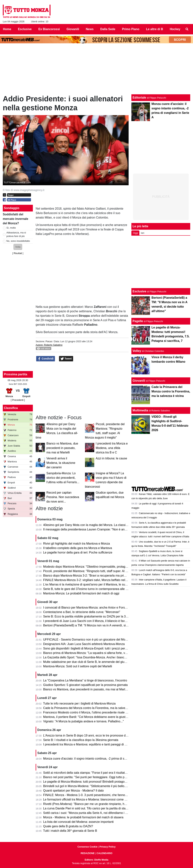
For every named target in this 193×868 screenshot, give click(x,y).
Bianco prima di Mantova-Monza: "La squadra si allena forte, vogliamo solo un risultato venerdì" (106, 653)
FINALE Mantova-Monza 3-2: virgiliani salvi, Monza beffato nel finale (88, 580)
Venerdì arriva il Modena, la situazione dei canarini (61, 463)
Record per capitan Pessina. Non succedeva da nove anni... (63, 497)
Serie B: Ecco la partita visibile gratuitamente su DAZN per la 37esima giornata (95, 616)
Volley (137, 351)
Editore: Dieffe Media (96, 860)
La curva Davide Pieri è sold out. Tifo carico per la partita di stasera (87, 808)
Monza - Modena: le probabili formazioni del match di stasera (83, 817)
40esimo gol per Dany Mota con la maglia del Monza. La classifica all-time (92, 525)
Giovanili (139, 381)
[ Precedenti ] (18, 400)
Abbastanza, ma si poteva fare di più (16, 234)
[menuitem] (187, 29)
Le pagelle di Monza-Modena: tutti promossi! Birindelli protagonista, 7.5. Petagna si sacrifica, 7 (105, 782)
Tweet (66, 359)
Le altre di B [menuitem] (155, 29)
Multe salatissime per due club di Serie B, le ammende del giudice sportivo (92, 662)
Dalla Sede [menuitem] (108, 29)
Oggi (135, 233)
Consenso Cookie (87, 847)
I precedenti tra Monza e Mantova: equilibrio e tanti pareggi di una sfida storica (95, 744)
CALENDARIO (104, 853)
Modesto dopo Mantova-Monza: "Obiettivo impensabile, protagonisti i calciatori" (95, 567)
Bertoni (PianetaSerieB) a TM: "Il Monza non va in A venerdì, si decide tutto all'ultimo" (99, 625)
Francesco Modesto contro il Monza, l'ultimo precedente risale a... (86, 712)
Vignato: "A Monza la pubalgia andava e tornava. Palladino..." (84, 721)
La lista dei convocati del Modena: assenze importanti (78, 822)
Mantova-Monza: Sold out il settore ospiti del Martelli (78, 666)
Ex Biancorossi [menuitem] (49, 29)
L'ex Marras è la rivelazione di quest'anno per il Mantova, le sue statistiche (92, 584)
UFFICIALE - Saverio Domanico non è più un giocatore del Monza (87, 640)
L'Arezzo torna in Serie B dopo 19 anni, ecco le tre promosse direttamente (92, 735)
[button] (18, 247)
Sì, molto (11, 228)
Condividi (46, 359)
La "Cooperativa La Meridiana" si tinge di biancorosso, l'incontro (85, 680)
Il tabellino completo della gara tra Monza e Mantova (78, 548)
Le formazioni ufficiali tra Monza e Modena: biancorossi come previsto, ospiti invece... (99, 799)
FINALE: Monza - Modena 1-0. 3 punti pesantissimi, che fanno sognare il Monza (96, 795)
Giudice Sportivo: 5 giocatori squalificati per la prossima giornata (85, 685)
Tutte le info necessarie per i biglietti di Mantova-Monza (79, 703)
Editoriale (139, 98)
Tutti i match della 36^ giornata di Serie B (70, 831)
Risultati (18, 253)
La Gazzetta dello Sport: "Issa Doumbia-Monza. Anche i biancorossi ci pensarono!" (98, 657)
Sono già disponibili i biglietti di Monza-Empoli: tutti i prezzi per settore (89, 648)
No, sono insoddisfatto (18, 241)
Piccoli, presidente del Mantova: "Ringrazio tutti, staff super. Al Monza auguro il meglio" (100, 571)
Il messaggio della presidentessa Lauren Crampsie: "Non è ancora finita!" (91, 529)
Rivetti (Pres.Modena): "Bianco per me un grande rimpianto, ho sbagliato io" (93, 804)
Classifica (11, 408)
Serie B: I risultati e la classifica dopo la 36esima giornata (81, 740)
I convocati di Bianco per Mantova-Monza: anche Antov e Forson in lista (90, 608)
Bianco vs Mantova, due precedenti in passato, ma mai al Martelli (62, 448)
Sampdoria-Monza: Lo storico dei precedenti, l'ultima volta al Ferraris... (63, 478)
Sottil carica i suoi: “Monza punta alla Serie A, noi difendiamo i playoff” (89, 813)
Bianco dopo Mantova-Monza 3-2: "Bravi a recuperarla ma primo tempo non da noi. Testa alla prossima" (112, 576)
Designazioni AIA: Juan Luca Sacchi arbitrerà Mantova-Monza (84, 644)
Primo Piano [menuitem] (131, 29)
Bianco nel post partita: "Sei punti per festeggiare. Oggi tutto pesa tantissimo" (94, 777)
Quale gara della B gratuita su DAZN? (68, 826)
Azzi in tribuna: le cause (111, 458)
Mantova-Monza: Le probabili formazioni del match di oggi (81, 593)
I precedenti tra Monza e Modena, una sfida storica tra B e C (112, 448)
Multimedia (140, 410)
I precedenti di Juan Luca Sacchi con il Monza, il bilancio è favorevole (89, 621)
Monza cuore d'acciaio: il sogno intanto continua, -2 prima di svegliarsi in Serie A (96, 759)
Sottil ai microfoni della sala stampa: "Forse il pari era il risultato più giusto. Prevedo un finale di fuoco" (110, 773)
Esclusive (139, 291)
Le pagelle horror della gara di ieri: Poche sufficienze (78, 552)
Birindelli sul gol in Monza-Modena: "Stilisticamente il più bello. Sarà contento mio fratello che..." (106, 786)
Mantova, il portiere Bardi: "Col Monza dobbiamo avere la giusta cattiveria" (92, 717)
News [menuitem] (90, 29)
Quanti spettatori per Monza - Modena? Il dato (73, 791)
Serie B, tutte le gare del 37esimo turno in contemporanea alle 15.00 (88, 589)
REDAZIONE (87, 853)
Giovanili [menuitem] (73, 29)
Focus (49, 341)
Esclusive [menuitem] (25, 29)
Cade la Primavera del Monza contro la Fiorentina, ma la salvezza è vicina (92, 708)
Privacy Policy (108, 847)
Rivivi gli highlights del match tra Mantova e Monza (77, 544)
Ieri (143, 233)
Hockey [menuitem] (175, 29)
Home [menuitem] (7, 29)
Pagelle (138, 321)
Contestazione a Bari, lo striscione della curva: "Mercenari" (82, 612)
